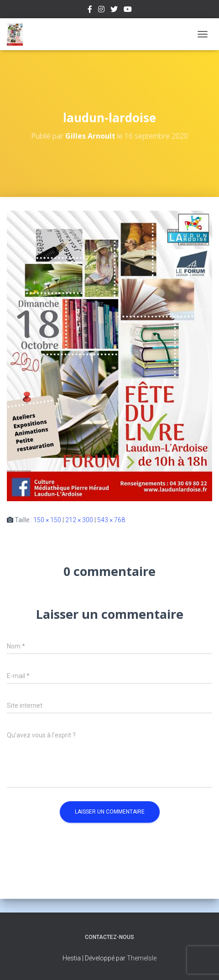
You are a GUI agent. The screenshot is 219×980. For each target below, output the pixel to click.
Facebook (90, 10)
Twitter (114, 10)
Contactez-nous (109, 937)
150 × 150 (47, 520)
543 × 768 (111, 520)
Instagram (101, 10)
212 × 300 (79, 520)
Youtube (128, 10)
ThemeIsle (142, 958)
